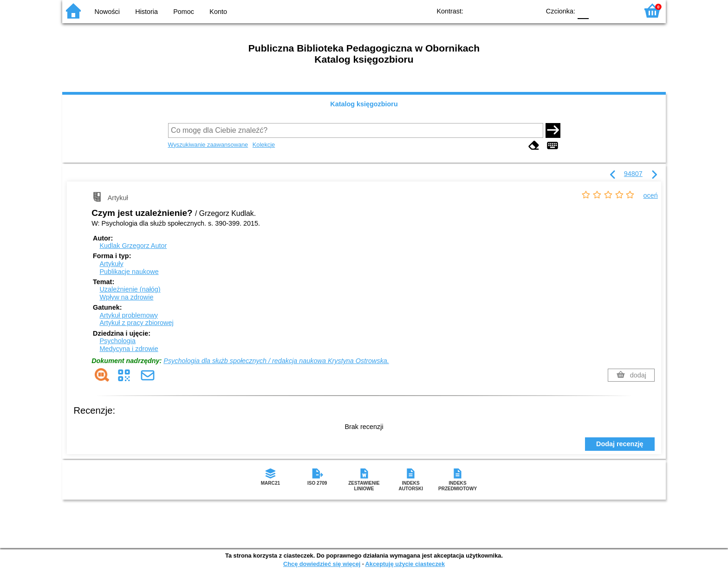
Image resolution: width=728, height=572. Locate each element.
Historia (146, 12)
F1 (599, 10)
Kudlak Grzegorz (133, 246)
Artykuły (111, 264)
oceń (651, 195)
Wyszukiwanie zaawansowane (208, 145)
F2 (621, 10)
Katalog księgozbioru (364, 104)
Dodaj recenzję (620, 444)
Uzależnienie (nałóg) (130, 289)
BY (530, 10)
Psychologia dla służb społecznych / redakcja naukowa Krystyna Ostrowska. (276, 361)
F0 (583, 10)
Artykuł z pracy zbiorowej (136, 323)
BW (493, 10)
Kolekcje (264, 145)
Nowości (107, 12)
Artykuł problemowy (129, 315)
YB (511, 10)
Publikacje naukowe (129, 272)
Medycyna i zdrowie (129, 349)
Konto (218, 12)
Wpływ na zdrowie (126, 297)
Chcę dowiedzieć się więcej (322, 564)
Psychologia (117, 341)
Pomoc (184, 12)
